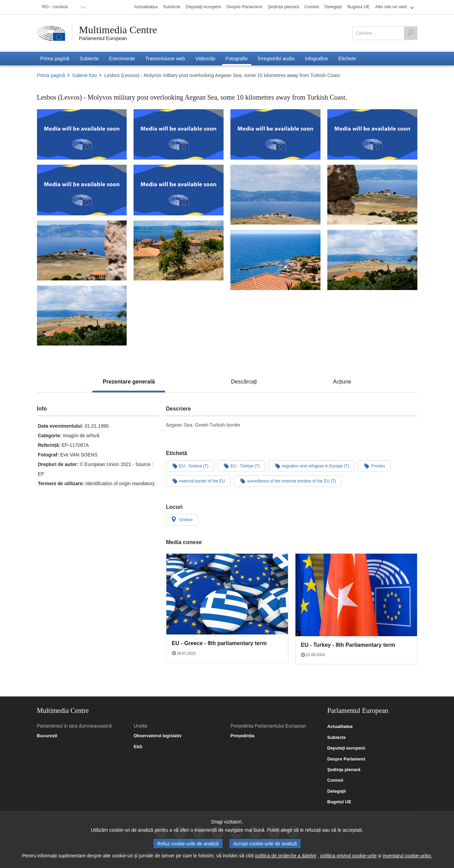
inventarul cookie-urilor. (407, 856)
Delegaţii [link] (337, 791)
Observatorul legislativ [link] (157, 736)
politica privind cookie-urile (349, 856)
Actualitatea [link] (340, 727)
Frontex (374, 466)
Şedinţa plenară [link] (344, 770)
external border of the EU (198, 481)
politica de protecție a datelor (286, 856)
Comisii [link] (335, 780)
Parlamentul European (103, 38)
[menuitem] (63, 7)
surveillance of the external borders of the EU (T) (288, 481)
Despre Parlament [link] (346, 759)
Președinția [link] (242, 736)
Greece (182, 519)
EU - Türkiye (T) (241, 466)
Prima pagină (51, 75)
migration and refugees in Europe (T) (312, 466)
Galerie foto (85, 75)
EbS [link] (138, 747)
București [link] (47, 736)
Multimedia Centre (118, 30)
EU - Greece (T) (190, 466)
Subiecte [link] (337, 738)
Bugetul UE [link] (339, 802)
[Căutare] (411, 33)
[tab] (129, 382)
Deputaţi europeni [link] (346, 748)
